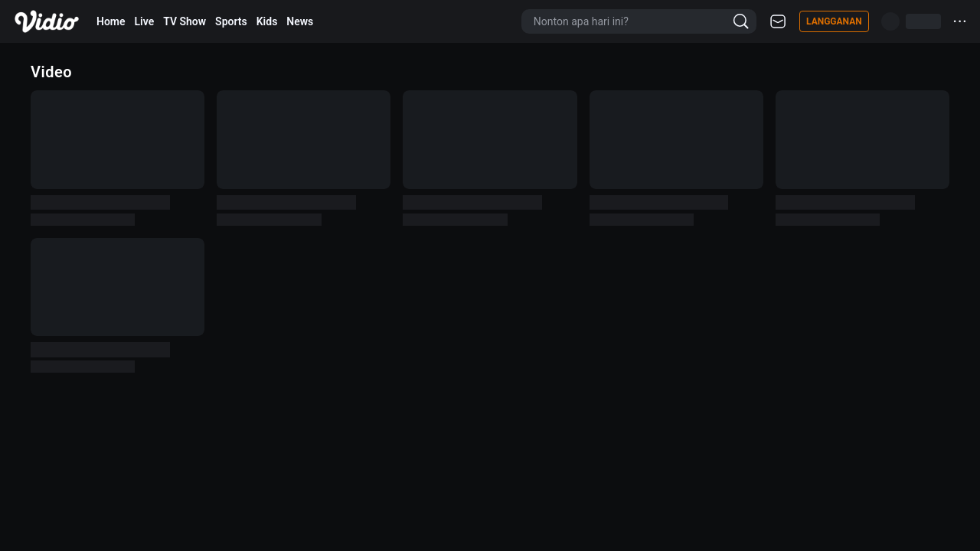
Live (145, 21)
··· (960, 21)
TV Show (185, 21)
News (300, 21)
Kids (267, 21)
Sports (231, 21)
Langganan (834, 21)
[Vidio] (47, 21)
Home (111, 21)
